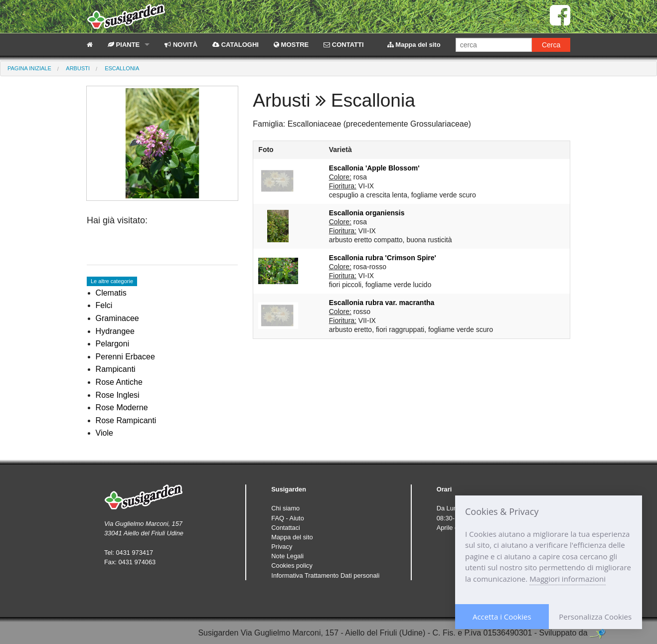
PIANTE (124, 45)
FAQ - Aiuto (287, 518)
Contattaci (286, 528)
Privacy (282, 547)
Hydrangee (115, 331)
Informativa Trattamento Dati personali (325, 575)
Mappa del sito (414, 45)
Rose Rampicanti (126, 420)
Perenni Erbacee (125, 357)
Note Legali (287, 556)
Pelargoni (113, 344)
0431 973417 (134, 553)
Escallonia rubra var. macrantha (382, 303)
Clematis (111, 293)
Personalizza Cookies (595, 617)
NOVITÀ (181, 45)
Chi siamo (285, 508)
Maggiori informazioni (568, 579)
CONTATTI (343, 45)
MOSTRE (291, 45)
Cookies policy (292, 565)
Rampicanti (116, 369)
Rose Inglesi (118, 395)
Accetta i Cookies (502, 617)
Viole (104, 433)
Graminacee (117, 318)
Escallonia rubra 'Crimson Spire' (383, 258)
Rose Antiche (119, 382)
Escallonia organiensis (367, 213)
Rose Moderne (122, 407)
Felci (104, 305)
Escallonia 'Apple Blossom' (374, 168)
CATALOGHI (236, 45)
